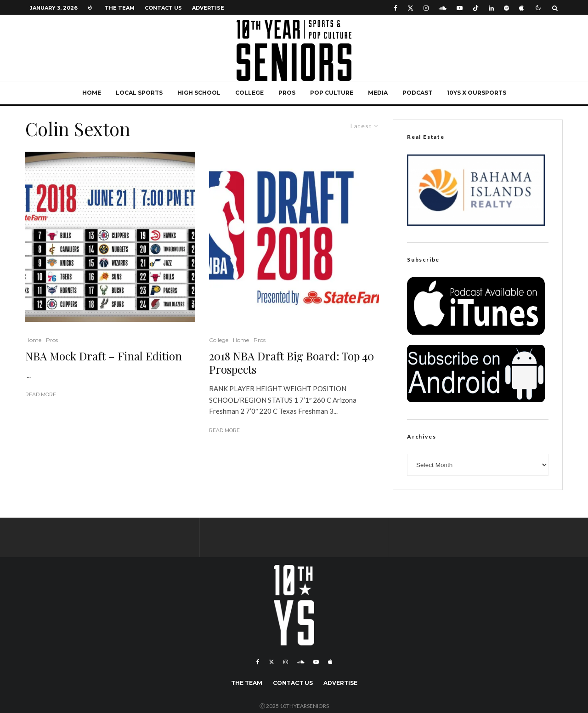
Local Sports (139, 93)
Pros (287, 93)
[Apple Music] (521, 8)
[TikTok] (476, 8)
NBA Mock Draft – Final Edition (104, 356)
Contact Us (163, 8)
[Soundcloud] (443, 8)
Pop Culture (332, 93)
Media (378, 93)
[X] (410, 8)
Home (92, 93)
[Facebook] (396, 8)
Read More (41, 394)
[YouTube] (460, 8)
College (249, 93)
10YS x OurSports (477, 93)
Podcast (417, 93)
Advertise (208, 8)
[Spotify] (506, 8)
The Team (120, 8)
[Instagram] (426, 8)
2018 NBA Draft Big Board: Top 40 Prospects (291, 363)
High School (199, 93)
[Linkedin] (491, 8)
